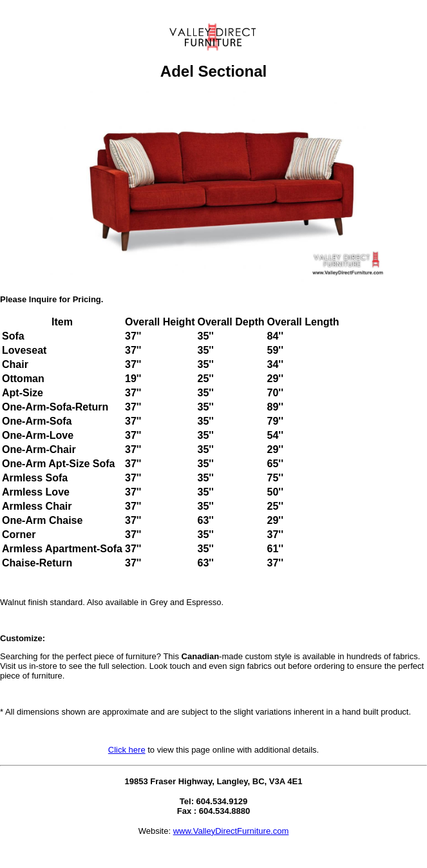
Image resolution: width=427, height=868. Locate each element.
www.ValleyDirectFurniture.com (231, 831)
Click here (127, 750)
